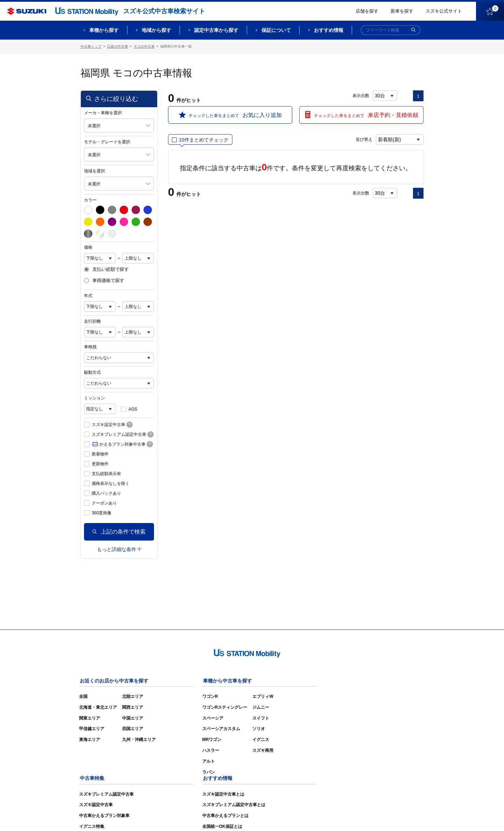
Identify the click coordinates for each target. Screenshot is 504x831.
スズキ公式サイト (444, 11)
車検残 (90, 346)
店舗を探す (367, 11)
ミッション (94, 398)
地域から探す (156, 30)
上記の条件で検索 (119, 531)
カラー (90, 200)
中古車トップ (91, 46)
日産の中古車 (118, 46)
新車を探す (402, 11)
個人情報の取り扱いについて (396, 816)
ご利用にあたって (343, 816)
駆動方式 (92, 372)
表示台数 (361, 95)
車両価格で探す (104, 281)
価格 (88, 247)
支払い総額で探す (106, 269)
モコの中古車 (144, 46)
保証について (276, 30)
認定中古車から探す (216, 30)
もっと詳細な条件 (119, 549)
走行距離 (92, 321)
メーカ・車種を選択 (103, 112)
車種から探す (104, 30)
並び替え (363, 139)
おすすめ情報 (329, 30)
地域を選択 (94, 171)
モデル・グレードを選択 (107, 142)
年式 (88, 295)
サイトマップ (305, 816)
